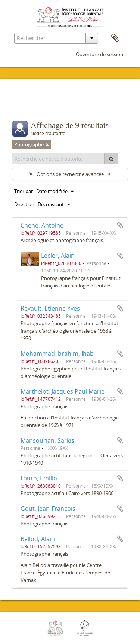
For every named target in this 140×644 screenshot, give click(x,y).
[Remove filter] (47, 144)
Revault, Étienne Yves (50, 308)
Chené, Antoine (42, 225)
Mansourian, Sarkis (47, 440)
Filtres (28, 106)
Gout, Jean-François (48, 509)
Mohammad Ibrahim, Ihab (57, 354)
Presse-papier (115, 38)
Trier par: (24, 191)
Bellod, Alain (38, 539)
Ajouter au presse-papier (120, 225)
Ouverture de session (99, 54)
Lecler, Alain (58, 256)
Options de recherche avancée (70, 174)
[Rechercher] (111, 159)
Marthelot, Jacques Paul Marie (63, 391)
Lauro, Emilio (39, 478)
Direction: (25, 204)
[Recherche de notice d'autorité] (58, 159)
